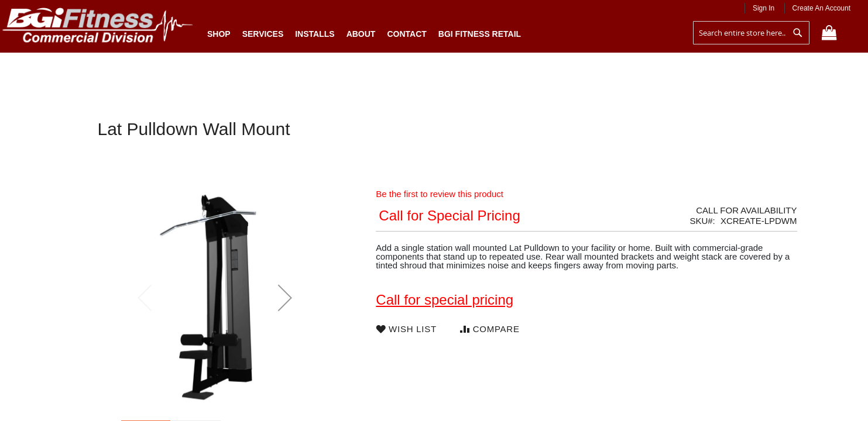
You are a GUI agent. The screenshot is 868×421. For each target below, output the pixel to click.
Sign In (764, 8)
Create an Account (821, 8)
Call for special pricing (445, 300)
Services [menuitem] (263, 34)
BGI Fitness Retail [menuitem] (480, 34)
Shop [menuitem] (222, 34)
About (361, 34)
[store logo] (98, 27)
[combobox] (751, 33)
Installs (315, 34)
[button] (285, 298)
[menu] (364, 31)
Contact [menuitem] (406, 34)
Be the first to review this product (440, 194)
